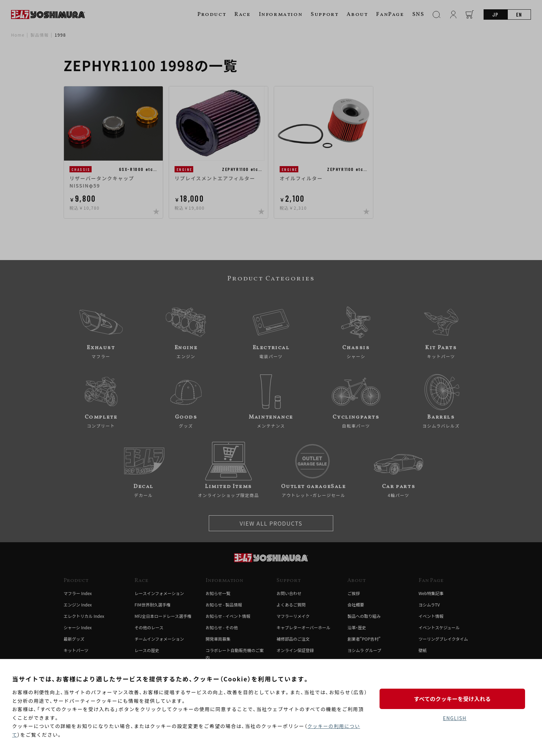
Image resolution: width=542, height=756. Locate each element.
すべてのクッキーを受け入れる (455, 699)
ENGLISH (455, 718)
